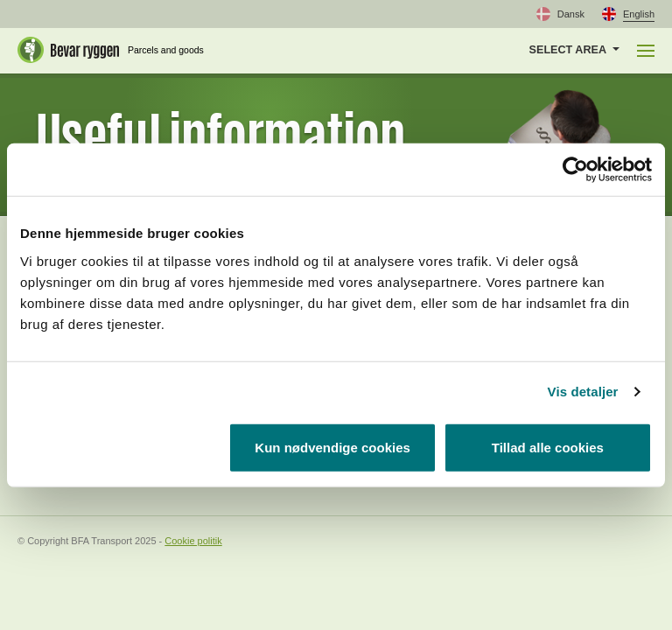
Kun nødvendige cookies (332, 447)
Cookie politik (193, 541)
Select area (568, 50)
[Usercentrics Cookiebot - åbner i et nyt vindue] (575, 170)
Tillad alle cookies (548, 447)
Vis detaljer (583, 392)
